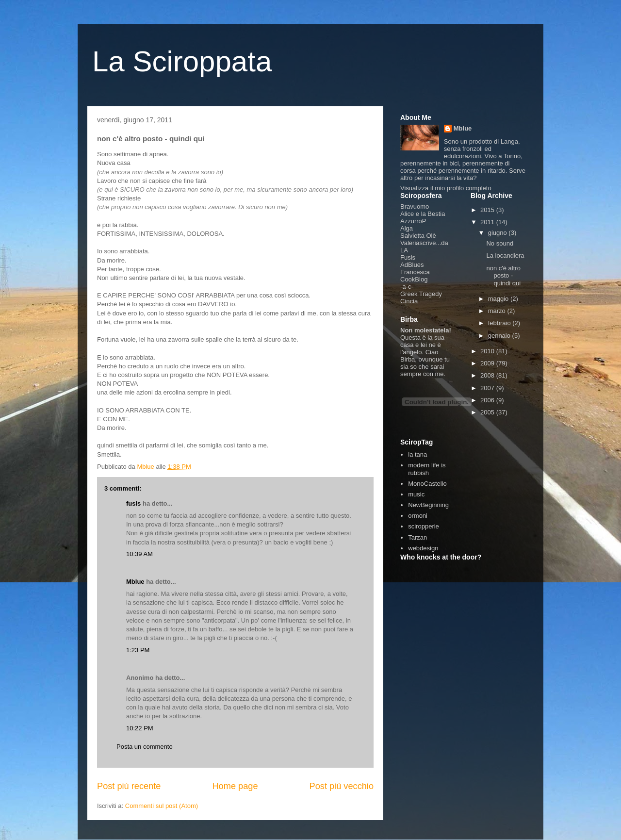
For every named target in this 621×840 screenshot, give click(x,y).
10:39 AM (139, 554)
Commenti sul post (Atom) (162, 806)
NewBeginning (428, 505)
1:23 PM (138, 650)
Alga (407, 228)
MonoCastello (427, 484)
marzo (498, 311)
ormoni (418, 516)
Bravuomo (415, 206)
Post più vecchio (342, 786)
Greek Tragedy (421, 294)
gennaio (500, 336)
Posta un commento (145, 747)
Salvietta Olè (418, 236)
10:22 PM (140, 728)
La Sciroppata (182, 61)
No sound (500, 243)
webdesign (423, 548)
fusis (133, 503)
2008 (488, 375)
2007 (488, 388)
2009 (488, 363)
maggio (499, 299)
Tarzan (417, 537)
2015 (488, 210)
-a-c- (407, 287)
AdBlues (412, 265)
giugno (498, 233)
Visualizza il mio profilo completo (446, 188)
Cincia (409, 301)
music (416, 494)
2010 (488, 351)
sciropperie (424, 526)
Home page (235, 786)
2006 (488, 400)
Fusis (408, 257)
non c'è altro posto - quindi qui (503, 276)
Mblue (135, 582)
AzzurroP (413, 221)
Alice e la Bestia (423, 214)
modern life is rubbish (427, 469)
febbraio (500, 323)
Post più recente (129, 786)
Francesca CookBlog (415, 276)
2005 (488, 412)
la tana (417, 454)
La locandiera (505, 255)
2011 (488, 222)
